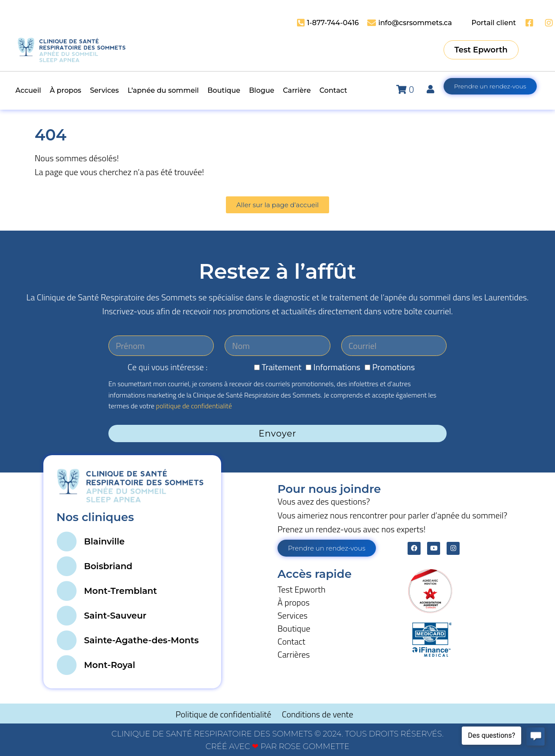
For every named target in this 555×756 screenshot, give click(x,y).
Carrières (294, 654)
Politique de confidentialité (224, 714)
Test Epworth (302, 589)
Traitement (282, 367)
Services (292, 615)
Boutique (294, 628)
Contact (291, 641)
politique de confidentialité (194, 406)
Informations (337, 367)
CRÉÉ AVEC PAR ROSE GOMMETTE (277, 746)
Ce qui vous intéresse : (167, 367)
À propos (294, 602)
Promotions (393, 367)
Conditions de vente (317, 714)
